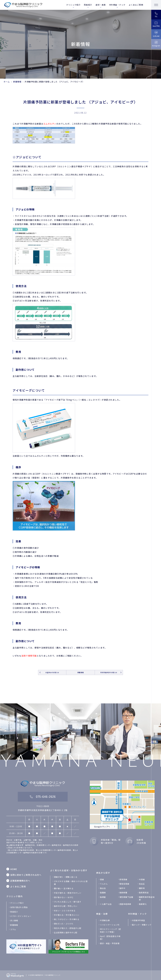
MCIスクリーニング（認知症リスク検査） (110, 930)
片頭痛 (142, 879)
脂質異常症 (144, 893)
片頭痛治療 (105, 920)
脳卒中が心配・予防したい (66, 906)
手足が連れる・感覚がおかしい (68, 893)
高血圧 (142, 884)
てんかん (104, 884)
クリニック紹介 (73, 5)
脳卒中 (122, 888)
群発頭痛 (123, 879)
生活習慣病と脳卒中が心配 (66, 932)
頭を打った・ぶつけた (64, 924)
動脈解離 (123, 893)
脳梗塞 (103, 897)
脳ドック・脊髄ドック (142, 925)
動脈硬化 (143, 904)
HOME (14, 869)
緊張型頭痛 (124, 884)
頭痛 (102, 879)
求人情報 (14, 920)
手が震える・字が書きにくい (67, 915)
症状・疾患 (101, 5)
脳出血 (103, 888)
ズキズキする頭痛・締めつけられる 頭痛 (71, 883)
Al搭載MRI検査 (138, 920)
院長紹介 (88, 5)
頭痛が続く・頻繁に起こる (66, 877)
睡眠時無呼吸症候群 (147, 898)
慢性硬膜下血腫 (126, 897)
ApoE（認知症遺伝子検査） (110, 938)
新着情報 (17, 82)
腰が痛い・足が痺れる (64, 888)
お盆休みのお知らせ (52, 672)
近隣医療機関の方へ (20, 881)
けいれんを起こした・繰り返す (68, 902)
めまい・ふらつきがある (65, 911)
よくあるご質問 (136, 5)
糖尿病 (142, 888)
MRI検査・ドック (117, 5)
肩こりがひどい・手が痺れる (67, 919)
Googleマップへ (102, 827)
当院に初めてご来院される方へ (26, 875)
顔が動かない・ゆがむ (64, 897)
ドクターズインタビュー (21, 916)
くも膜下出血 (106, 904)
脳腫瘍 (103, 893)
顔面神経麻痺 (125, 904)
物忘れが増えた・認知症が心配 (68, 928)
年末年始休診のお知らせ (109, 672)
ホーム (7, 82)
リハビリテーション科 (110, 925)
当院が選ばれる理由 (19, 907)
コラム (13, 929)
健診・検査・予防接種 (110, 943)
